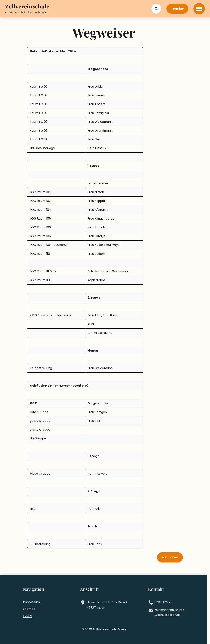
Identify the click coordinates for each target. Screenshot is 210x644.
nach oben (170, 557)
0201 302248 (163, 602)
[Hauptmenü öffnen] (199, 9)
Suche (27, 616)
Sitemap (29, 609)
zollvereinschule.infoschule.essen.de (169, 612)
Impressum (31, 602)
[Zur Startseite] (27, 7)
